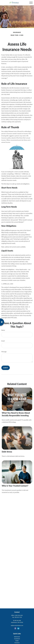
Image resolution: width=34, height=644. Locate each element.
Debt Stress (7, 452)
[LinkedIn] (18, 628)
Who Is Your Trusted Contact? (15, 486)
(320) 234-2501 (19, 615)
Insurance (17, 643)
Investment (17, 639)
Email (3, 341)
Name (3, 330)
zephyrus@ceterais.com (17, 625)
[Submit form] (6, 368)
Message (4, 352)
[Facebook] (15, 628)
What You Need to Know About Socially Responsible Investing (16, 414)
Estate (17, 641)
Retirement (17, 637)
